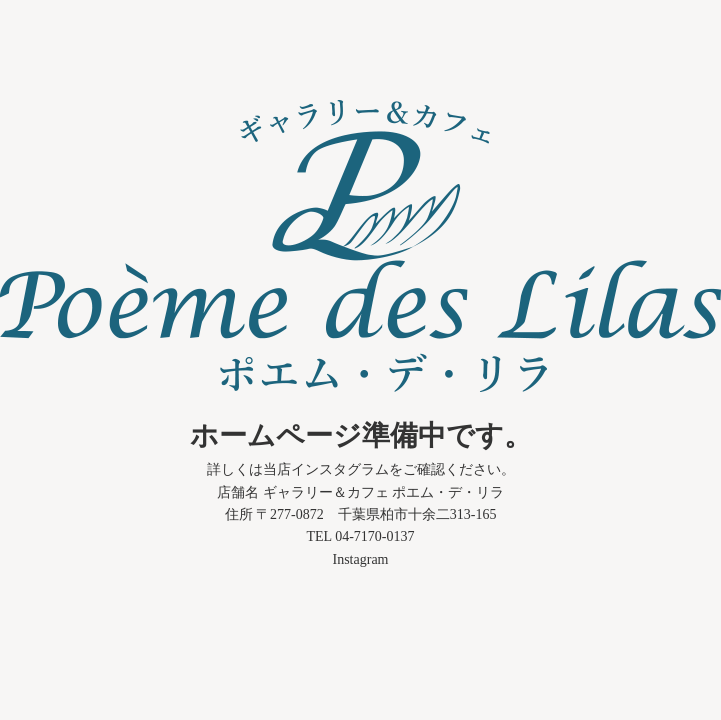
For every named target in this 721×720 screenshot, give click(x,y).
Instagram (361, 559)
